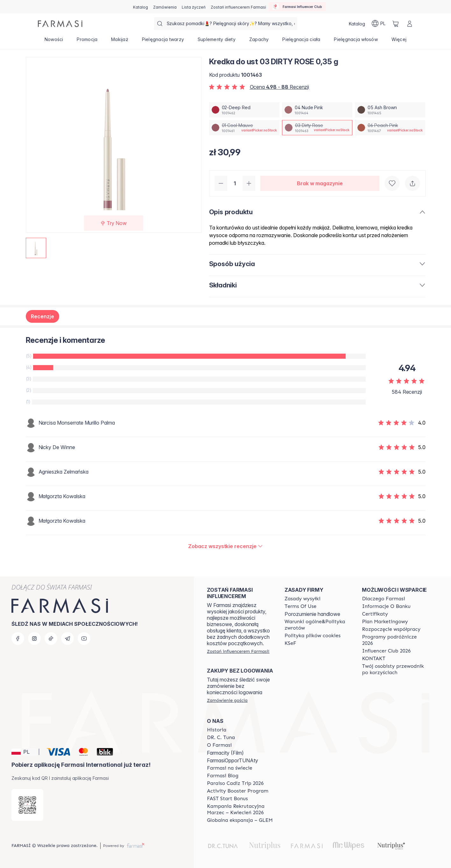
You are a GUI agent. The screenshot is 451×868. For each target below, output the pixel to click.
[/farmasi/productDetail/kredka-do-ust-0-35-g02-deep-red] (244, 110)
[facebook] (18, 639)
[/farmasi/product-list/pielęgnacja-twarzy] (163, 41)
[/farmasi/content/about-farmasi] (383, 599)
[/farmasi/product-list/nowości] (54, 41)
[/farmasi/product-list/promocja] (87, 41)
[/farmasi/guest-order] (227, 700)
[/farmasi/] (60, 24)
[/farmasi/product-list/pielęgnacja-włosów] (356, 41)
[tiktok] (51, 639)
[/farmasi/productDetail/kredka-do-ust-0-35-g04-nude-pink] (317, 110)
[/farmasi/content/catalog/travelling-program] (395, 640)
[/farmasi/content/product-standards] (375, 614)
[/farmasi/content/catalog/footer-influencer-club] (386, 651)
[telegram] (67, 639)
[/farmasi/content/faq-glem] (240, 820)
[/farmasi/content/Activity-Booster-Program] (238, 791)
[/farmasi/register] (165, 7)
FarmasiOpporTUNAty (233, 760)
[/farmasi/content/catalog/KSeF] (290, 643)
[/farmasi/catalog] (141, 7)
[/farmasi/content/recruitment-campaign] (240, 809)
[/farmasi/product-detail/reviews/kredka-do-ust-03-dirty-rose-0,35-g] (225, 546)
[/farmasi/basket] (396, 24)
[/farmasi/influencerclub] (297, 7)
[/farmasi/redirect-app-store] (27, 805)
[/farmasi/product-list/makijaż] (120, 41)
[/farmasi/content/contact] (373, 659)
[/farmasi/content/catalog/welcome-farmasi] (395, 669)
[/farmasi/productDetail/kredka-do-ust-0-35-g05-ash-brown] (390, 110)
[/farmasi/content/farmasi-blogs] (223, 776)
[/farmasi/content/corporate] (229, 768)
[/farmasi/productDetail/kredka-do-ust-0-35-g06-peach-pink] (390, 128)
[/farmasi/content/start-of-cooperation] (391, 629)
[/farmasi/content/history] (217, 730)
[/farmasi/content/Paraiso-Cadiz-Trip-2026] (235, 783)
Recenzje (42, 316)
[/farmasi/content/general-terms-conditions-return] (318, 625)
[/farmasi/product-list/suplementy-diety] (217, 41)
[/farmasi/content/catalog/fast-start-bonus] (227, 799)
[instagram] (34, 639)
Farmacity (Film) (225, 753)
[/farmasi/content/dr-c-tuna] (221, 737)
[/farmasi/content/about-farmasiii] (219, 745)
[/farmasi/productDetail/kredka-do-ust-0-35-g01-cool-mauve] (244, 128)
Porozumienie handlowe (312, 614)
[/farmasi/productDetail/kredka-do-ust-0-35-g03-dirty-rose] (317, 128)
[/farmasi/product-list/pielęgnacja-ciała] (301, 41)
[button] (24, 752)
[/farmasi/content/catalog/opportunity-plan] (385, 622)
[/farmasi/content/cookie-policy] (313, 636)
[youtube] (84, 639)
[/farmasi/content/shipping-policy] (303, 599)
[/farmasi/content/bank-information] (386, 606)
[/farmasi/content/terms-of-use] (300, 606)
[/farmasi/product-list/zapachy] (259, 41)
